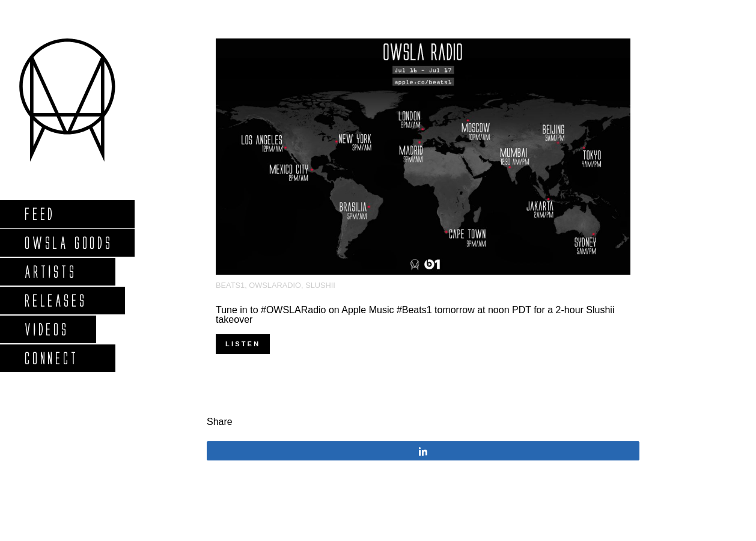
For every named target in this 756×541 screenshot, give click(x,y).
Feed (39, 214)
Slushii (320, 285)
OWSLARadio (275, 285)
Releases (55, 300)
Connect (51, 358)
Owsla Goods (68, 243)
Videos (46, 329)
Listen (243, 344)
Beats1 (230, 285)
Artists (50, 271)
